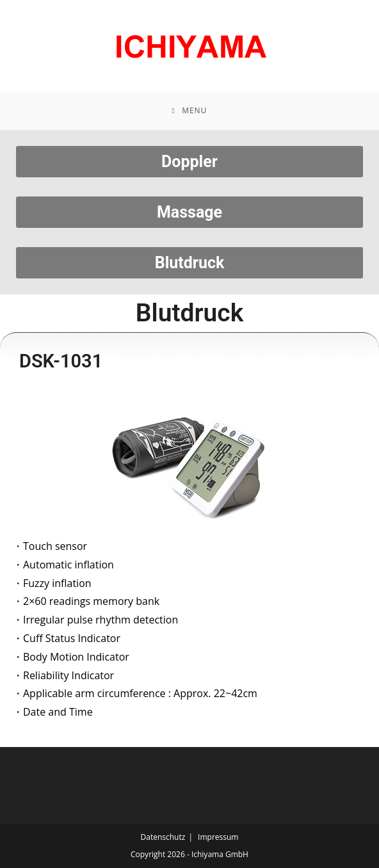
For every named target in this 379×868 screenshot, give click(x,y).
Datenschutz (163, 837)
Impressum (218, 837)
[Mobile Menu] (190, 111)
